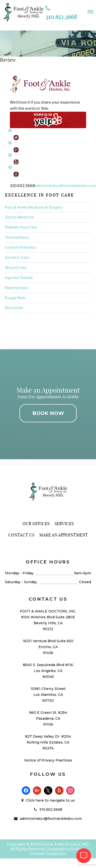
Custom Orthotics (21, 247)
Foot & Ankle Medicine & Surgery (34, 207)
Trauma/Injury (17, 237)
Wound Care (16, 268)
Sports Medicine (19, 217)
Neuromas (14, 308)
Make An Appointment (64, 535)
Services (64, 524)
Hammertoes (17, 288)
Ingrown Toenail (19, 278)
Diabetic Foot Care (21, 227)
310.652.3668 (51, 809)
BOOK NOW (48, 413)
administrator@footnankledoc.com (66, 186)
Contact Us (21, 535)
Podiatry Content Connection (58, 851)
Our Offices (36, 524)
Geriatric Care (17, 258)
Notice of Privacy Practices (48, 760)
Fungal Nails (15, 298)
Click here (35, 800)
